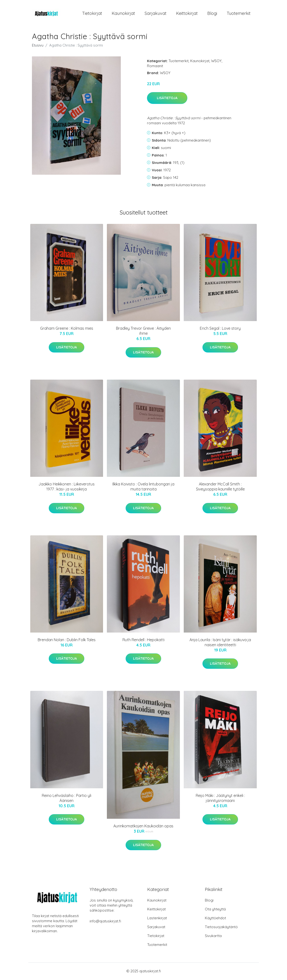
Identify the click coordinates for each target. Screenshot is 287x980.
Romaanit (155, 67)
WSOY (216, 62)
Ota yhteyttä (215, 910)
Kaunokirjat (123, 14)
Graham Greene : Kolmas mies (67, 329)
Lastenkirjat (157, 919)
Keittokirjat (187, 14)
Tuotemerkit (239, 14)
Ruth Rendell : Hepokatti (143, 640)
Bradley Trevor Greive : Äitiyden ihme (143, 332)
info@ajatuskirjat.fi (105, 922)
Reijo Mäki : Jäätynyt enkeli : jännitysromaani (220, 799)
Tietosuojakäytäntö (221, 928)
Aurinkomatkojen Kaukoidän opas (143, 827)
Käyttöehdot (215, 919)
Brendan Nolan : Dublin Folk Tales (67, 640)
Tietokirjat (92, 14)
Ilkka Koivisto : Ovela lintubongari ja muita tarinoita (143, 487)
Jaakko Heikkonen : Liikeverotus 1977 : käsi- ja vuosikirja (67, 487)
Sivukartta (213, 936)
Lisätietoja (167, 99)
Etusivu (38, 46)
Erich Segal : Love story (220, 329)
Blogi (212, 14)
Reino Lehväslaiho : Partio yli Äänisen (67, 799)
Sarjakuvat (156, 14)
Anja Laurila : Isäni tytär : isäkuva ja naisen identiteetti (220, 643)
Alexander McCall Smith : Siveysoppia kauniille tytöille (220, 487)
